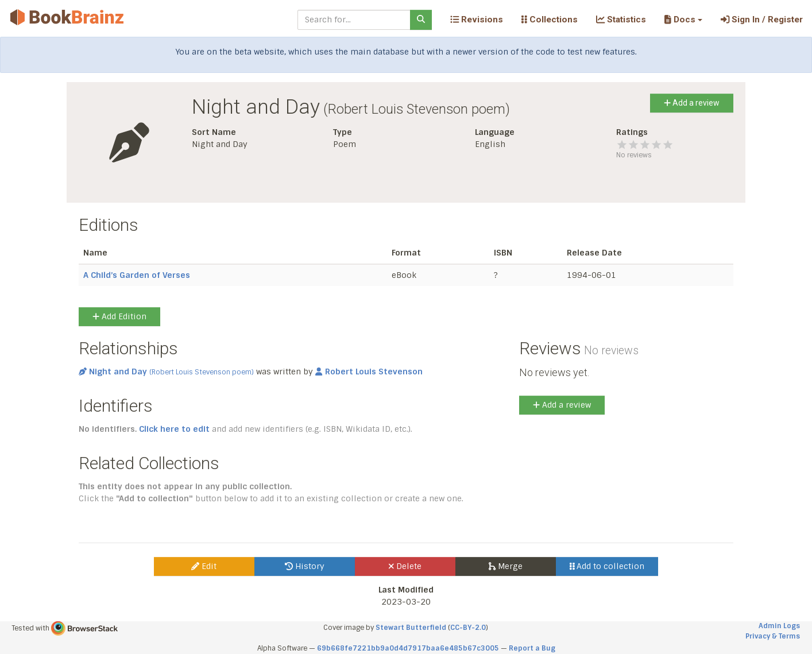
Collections (550, 20)
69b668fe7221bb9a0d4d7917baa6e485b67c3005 (408, 648)
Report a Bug (532, 648)
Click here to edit (174, 429)
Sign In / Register (762, 20)
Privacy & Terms (773, 636)
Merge (506, 566)
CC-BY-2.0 (468, 628)
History (305, 566)
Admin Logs (779, 626)
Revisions (477, 20)
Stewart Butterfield (411, 628)
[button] (683, 20)
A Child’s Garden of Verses (137, 275)
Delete (405, 566)
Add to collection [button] (607, 566)
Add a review (692, 103)
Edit (204, 566)
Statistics (621, 20)
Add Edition (119, 316)
